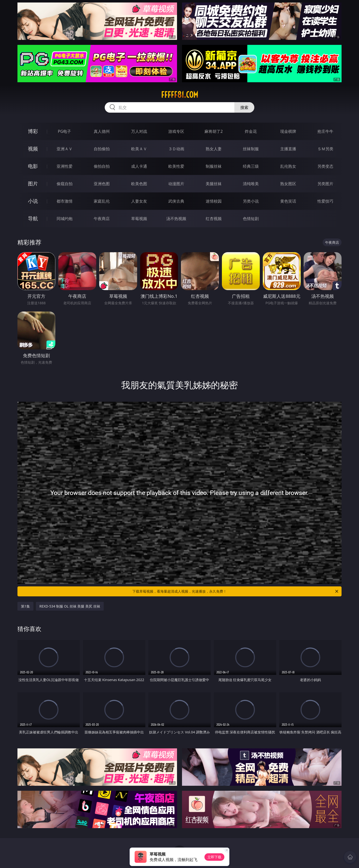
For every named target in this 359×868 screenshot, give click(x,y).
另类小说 (251, 201)
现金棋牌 (288, 131)
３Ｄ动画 (176, 149)
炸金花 (251, 131)
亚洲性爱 (65, 166)
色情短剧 (251, 219)
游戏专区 (176, 131)
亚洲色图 (102, 184)
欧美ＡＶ (139, 149)
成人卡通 (139, 166)
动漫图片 (176, 184)
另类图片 (325, 184)
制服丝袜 (214, 166)
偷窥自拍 (65, 184)
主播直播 (288, 149)
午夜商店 (102, 219)
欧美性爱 (176, 166)
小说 (33, 201)
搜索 (244, 107)
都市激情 (65, 201)
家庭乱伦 (102, 201)
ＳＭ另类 (325, 149)
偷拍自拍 (102, 166)
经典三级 (251, 166)
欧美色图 (139, 184)
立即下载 (214, 857)
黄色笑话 (288, 201)
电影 (33, 166)
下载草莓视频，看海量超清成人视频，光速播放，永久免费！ (236, 591)
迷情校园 (214, 201)
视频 (33, 149)
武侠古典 (176, 201)
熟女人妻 (214, 149)
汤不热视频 (176, 219)
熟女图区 (288, 184)
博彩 (33, 131)
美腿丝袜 (214, 184)
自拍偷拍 (102, 149)
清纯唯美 (251, 184)
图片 (33, 184)
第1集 (25, 606)
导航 (33, 218)
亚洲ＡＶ (65, 149)
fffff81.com (180, 95)
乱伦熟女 (288, 166)
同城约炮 (65, 219)
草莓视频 (139, 219)
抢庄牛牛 (325, 131)
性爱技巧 (325, 201)
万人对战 (139, 131)
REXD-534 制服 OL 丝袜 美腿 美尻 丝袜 (70, 606)
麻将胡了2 (214, 131)
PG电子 (64, 131)
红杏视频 (214, 219)
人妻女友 (139, 201)
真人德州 (102, 131)
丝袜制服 (251, 149)
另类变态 (325, 166)
